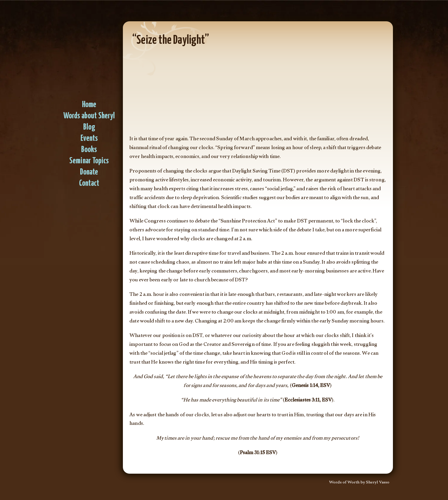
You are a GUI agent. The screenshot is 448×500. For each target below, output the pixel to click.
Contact (89, 184)
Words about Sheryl (89, 116)
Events (89, 139)
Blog (89, 127)
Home (89, 105)
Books (89, 150)
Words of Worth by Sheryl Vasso (359, 483)
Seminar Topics (89, 161)
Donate (89, 172)
